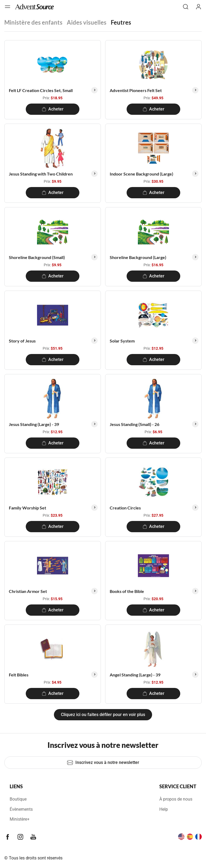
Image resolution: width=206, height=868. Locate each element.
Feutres (121, 22)
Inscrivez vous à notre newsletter (103, 763)
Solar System (122, 341)
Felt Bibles (19, 675)
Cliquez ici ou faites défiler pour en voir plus (103, 715)
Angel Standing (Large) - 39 (135, 675)
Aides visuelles (87, 22)
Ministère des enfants (33, 22)
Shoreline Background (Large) (138, 257)
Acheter (53, 109)
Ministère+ (20, 819)
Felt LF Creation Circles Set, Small (41, 90)
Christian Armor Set (28, 591)
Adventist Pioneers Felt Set (136, 90)
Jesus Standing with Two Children (41, 174)
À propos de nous (176, 799)
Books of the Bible (127, 591)
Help (164, 809)
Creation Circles (125, 508)
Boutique (18, 799)
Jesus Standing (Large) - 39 (34, 424)
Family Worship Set (27, 508)
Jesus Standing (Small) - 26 (135, 424)
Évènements (21, 809)
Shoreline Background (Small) (37, 257)
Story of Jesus (22, 341)
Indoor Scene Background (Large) (141, 174)
